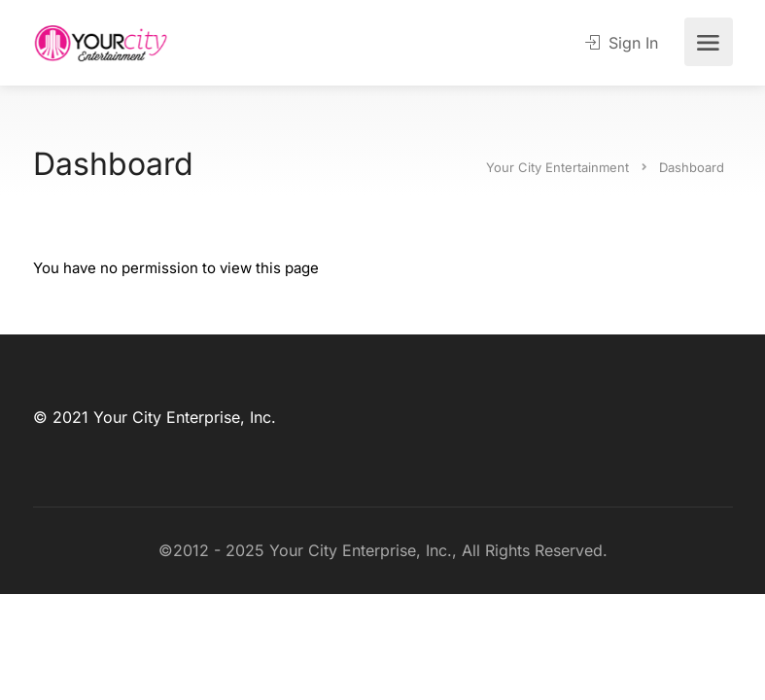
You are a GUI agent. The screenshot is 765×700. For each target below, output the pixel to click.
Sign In (622, 43)
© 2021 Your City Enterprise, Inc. (155, 417)
